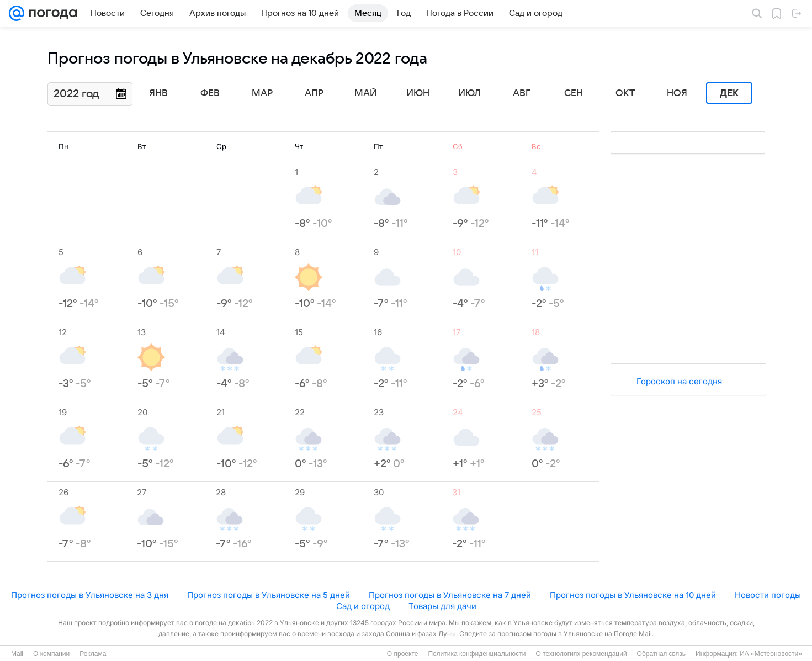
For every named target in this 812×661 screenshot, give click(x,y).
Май (366, 93)
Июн (418, 93)
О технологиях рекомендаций (581, 654)
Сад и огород (363, 606)
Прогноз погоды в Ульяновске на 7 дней (450, 595)
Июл (469, 93)
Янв (158, 93)
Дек (729, 93)
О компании (51, 654)
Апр (314, 93)
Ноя (677, 93)
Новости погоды (768, 595)
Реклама (93, 654)
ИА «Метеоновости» (771, 654)
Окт (625, 93)
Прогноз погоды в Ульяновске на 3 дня (90, 595)
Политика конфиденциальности (477, 654)
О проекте (403, 654)
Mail (17, 654)
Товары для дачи (442, 606)
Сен (574, 93)
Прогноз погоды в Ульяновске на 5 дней (269, 595)
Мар (262, 93)
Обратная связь (661, 654)
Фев (210, 93)
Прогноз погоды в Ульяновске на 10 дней (633, 595)
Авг (522, 93)
